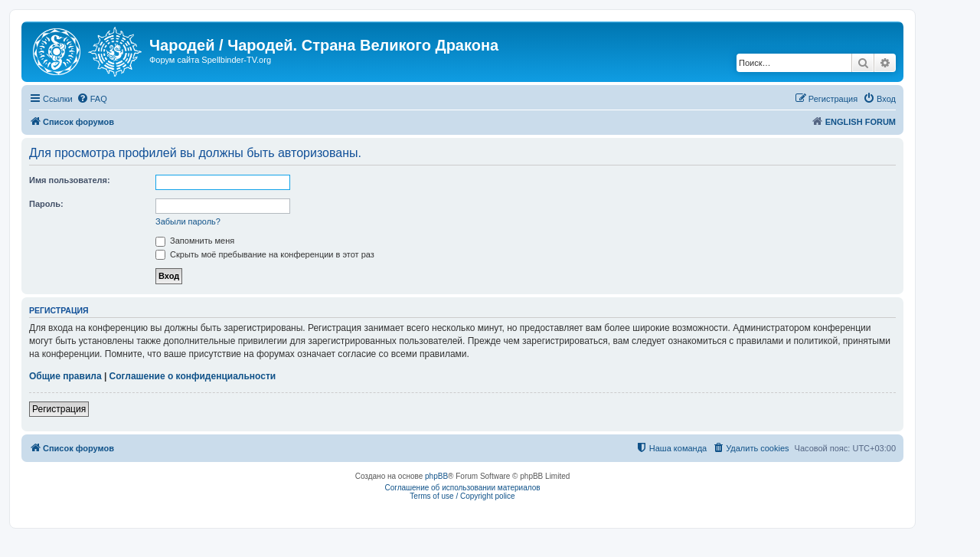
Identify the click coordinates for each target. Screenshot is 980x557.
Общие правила (65, 376)
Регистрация (59, 409)
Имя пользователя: (70, 180)
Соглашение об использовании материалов (462, 488)
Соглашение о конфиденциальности (193, 376)
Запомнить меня (195, 241)
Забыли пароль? (188, 221)
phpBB (436, 476)
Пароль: (46, 204)
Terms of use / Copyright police (462, 496)
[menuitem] (92, 99)
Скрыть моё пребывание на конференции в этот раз (265, 254)
